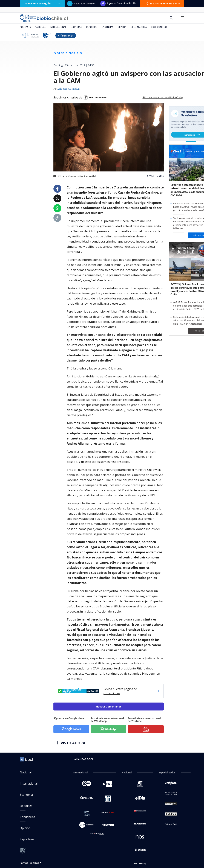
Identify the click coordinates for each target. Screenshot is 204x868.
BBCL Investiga (139, 27)
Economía (76, 27)
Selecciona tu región (42, 3)
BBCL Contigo (159, 27)
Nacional (40, 27)
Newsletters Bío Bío (81, 4)
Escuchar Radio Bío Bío (162, 4)
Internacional (58, 27)
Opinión (122, 27)
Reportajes (27, 839)
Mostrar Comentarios (109, 707)
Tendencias (107, 27)
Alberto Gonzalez (69, 89)
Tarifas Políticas (29, 863)
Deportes (91, 27)
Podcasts (25, 27)
